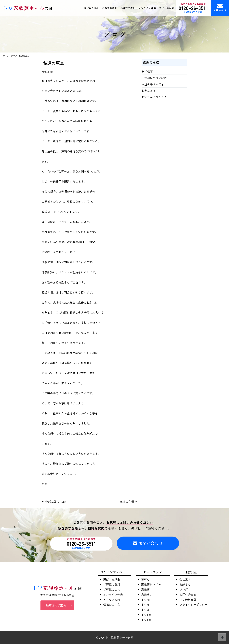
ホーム (6, 56)
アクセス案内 (167, 8)
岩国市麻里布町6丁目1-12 (57, 595)
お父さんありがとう (154, 97)
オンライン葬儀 (147, 8)
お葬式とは (149, 90)
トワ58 (145, 600)
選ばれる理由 (91, 8)
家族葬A (146, 589)
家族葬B (146, 594)
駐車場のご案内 (56, 605)
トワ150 (146, 620)
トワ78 (145, 604)
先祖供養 (147, 71)
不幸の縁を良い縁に (154, 78)
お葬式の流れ (128, 8)
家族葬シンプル (151, 584)
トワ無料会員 (188, 600)
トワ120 (146, 615)
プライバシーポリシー (193, 604)
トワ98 (145, 610)
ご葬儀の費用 (112, 584)
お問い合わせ (220, 8)
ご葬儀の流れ (112, 589)
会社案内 (185, 579)
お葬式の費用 (110, 8)
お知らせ (185, 584)
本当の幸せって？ (153, 84)
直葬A (145, 579)
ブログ (14, 56)
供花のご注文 (112, 604)
